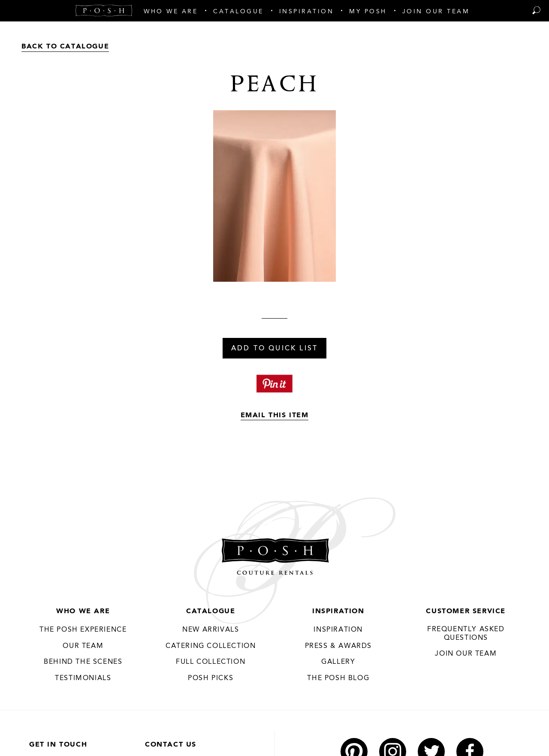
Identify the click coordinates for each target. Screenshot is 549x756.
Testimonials (83, 678)
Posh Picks (211, 678)
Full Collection (211, 662)
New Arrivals (211, 630)
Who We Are (83, 611)
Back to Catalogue (65, 47)
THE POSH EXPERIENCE (83, 630)
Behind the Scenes (83, 662)
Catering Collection (211, 646)
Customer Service (466, 611)
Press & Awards (338, 646)
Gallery (338, 662)
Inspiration (338, 611)
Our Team (83, 646)
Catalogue (211, 611)
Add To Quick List (274, 349)
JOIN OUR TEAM (466, 654)
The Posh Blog (338, 678)
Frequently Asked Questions (466, 634)
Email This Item (275, 416)
